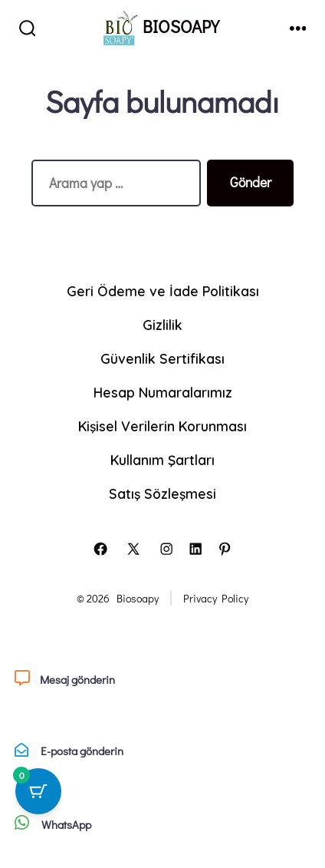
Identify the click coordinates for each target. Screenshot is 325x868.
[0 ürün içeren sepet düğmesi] (38, 791)
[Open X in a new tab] (133, 549)
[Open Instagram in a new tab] (166, 549)
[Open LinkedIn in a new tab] (195, 549)
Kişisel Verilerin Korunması (162, 426)
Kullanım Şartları (162, 460)
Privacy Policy (216, 598)
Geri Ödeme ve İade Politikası (163, 291)
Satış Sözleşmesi (162, 493)
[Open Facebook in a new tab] (100, 549)
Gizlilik (162, 325)
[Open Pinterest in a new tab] (225, 549)
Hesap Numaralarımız (163, 392)
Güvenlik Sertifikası (162, 358)
